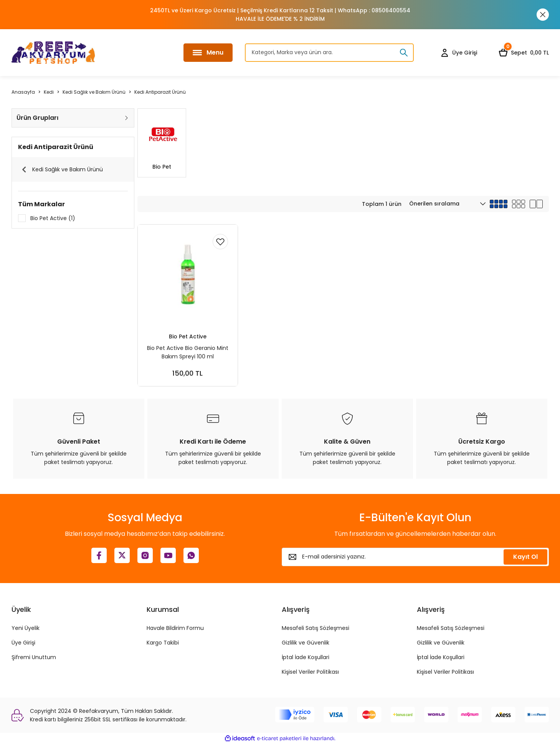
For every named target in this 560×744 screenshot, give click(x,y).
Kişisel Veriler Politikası (310, 672)
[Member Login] (458, 53)
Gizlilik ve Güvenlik (306, 643)
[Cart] (524, 53)
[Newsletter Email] (415, 557)
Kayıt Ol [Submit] (525, 557)
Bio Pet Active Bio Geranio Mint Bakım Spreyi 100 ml (188, 352)
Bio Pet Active (188, 336)
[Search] (329, 53)
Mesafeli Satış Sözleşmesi (316, 628)
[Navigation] (208, 53)
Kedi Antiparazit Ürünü (160, 92)
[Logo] (53, 53)
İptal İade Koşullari (306, 657)
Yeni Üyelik (26, 628)
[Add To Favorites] (220, 242)
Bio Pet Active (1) (53, 218)
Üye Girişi (23, 643)
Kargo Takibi (163, 643)
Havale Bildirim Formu (175, 628)
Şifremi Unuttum (34, 657)
